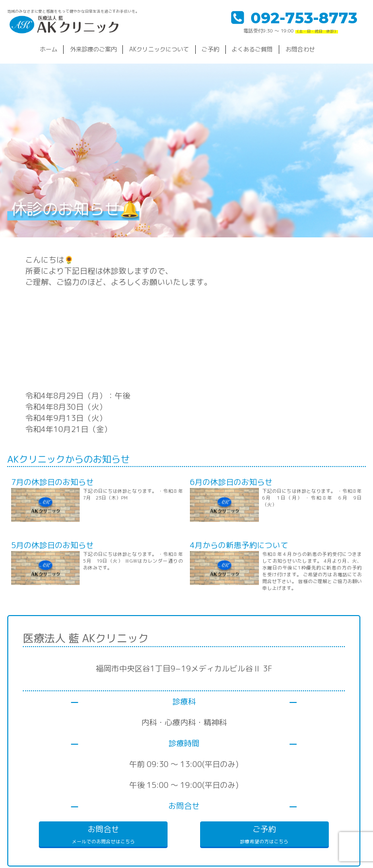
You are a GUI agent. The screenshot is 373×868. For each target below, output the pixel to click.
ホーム (49, 49)
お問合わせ (300, 49)
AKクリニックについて (159, 49)
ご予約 (210, 49)
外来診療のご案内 (93, 49)
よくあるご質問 (252, 49)
